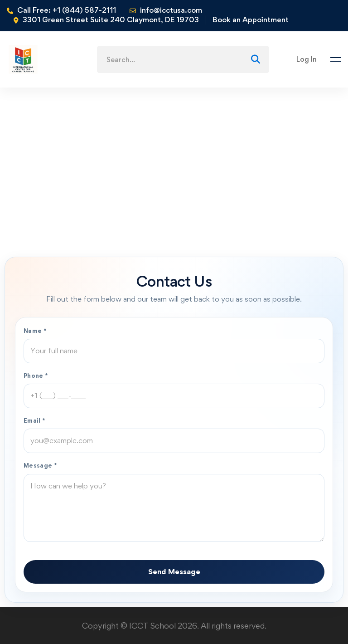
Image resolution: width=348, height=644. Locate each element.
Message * (40, 465)
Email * (34, 420)
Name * (35, 331)
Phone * (36, 376)
